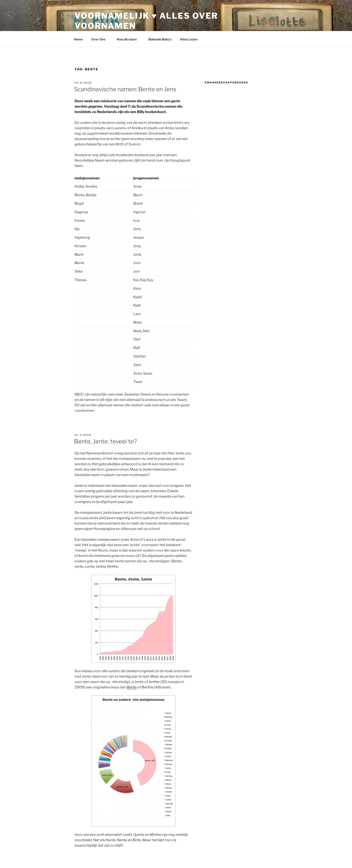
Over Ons (100, 39)
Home (78, 39)
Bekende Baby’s (160, 39)
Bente (132, 687)
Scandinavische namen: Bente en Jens (125, 89)
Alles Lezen (191, 39)
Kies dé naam (129, 39)
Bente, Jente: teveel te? (106, 441)
